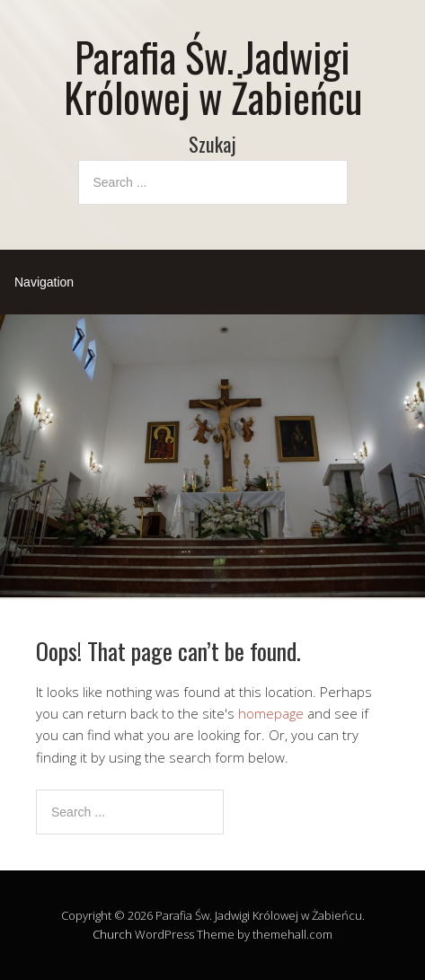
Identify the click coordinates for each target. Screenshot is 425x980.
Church (112, 934)
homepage (271, 713)
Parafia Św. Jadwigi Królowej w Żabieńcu (213, 76)
